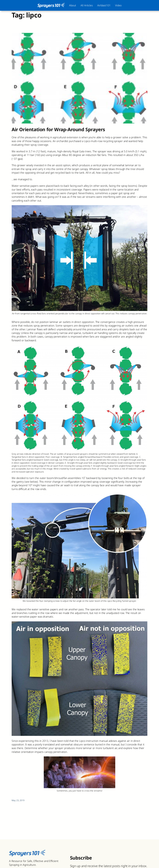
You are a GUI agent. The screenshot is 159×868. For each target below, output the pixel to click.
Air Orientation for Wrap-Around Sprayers (58, 129)
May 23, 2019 (18, 800)
